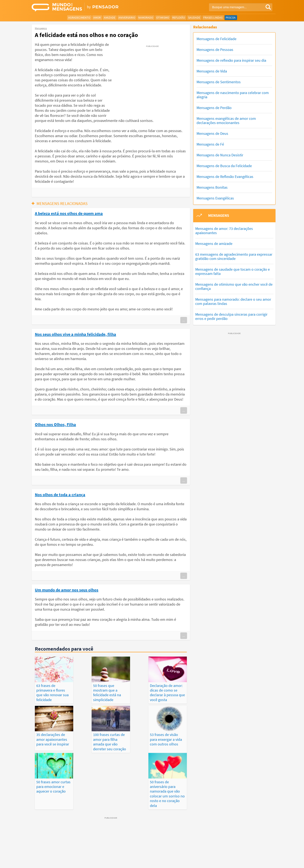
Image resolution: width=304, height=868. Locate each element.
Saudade (194, 18)
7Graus (51, 861)
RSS (256, 861)
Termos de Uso (199, 861)
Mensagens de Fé (210, 144)
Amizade (110, 18)
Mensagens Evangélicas (215, 198)
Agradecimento (79, 18)
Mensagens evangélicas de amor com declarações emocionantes (226, 121)
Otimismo (163, 18)
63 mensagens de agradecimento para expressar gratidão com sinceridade (234, 256)
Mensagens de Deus (212, 133)
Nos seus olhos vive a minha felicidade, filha (75, 334)
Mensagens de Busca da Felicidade (224, 166)
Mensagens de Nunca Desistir (220, 155)
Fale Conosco (242, 861)
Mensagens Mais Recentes (106, 849)
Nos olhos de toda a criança (60, 494)
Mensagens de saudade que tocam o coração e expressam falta (233, 271)
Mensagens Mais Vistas (68, 849)
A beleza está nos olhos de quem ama (69, 213)
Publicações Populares (212, 849)
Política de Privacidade (172, 861)
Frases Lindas (213, 18)
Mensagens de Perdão (214, 108)
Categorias (240, 849)
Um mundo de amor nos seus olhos (67, 590)
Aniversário (127, 18)
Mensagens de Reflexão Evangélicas (225, 177)
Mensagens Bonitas (212, 187)
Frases (154, 849)
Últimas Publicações (177, 849)
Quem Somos (221, 861)
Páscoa (231, 18)
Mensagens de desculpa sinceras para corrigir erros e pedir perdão (231, 316)
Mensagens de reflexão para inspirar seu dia (231, 60)
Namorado (146, 18)
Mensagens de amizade (214, 244)
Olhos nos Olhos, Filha (55, 424)
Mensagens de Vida (212, 71)
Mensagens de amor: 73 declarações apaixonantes (224, 231)
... (184, 320)
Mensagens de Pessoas (215, 50)
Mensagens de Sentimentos (219, 82)
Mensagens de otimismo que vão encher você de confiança (234, 286)
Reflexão (179, 18)
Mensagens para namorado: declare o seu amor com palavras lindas (233, 301)
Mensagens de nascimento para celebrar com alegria (233, 95)
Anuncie (267, 861)
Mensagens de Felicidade (216, 39)
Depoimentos (136, 849)
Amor (97, 18)
